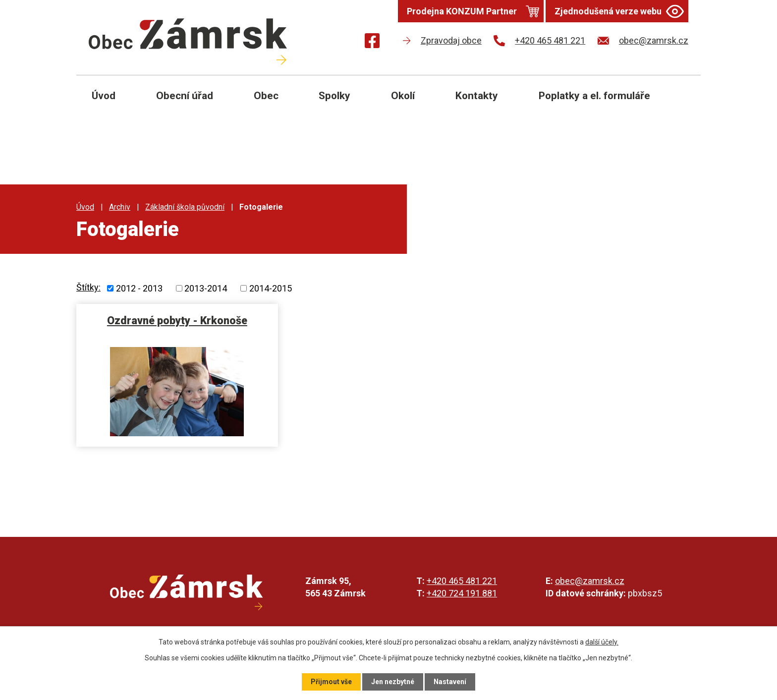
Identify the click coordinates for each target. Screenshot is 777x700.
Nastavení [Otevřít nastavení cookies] (450, 682)
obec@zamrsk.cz (590, 581)
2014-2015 (271, 288)
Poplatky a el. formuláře (594, 96)
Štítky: (88, 287)
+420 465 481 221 (462, 581)
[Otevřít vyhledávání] (682, 103)
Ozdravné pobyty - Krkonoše (177, 321)
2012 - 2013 (139, 288)
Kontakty (477, 96)
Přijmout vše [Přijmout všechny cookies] (331, 682)
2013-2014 (206, 288)
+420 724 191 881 (462, 593)
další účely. (602, 642)
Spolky (334, 96)
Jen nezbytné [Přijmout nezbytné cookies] (393, 682)
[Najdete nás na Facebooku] (372, 42)
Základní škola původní (185, 207)
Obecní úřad (185, 96)
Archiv (120, 207)
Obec (266, 96)
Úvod (104, 96)
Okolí (403, 96)
